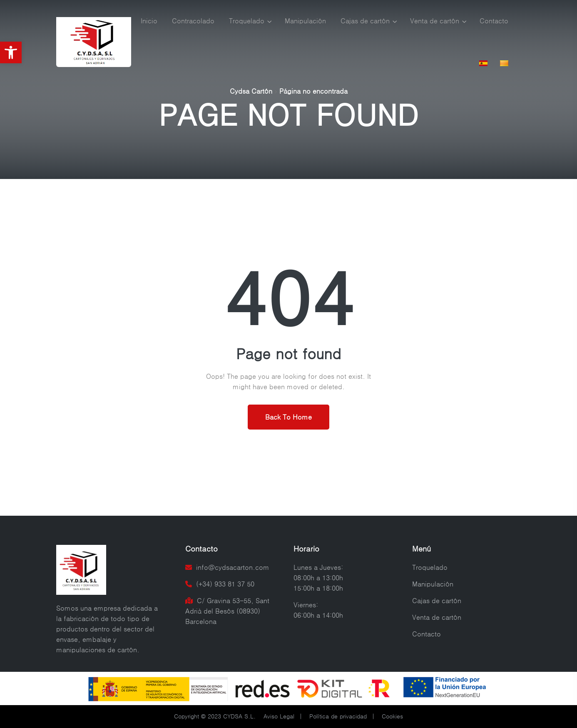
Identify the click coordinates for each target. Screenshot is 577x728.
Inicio (149, 21)
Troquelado (247, 21)
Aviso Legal (279, 716)
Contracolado (193, 21)
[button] (11, 52)
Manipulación (305, 21)
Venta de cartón (435, 21)
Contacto (494, 21)
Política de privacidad (338, 716)
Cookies (392, 716)
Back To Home (288, 417)
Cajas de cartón (365, 21)
